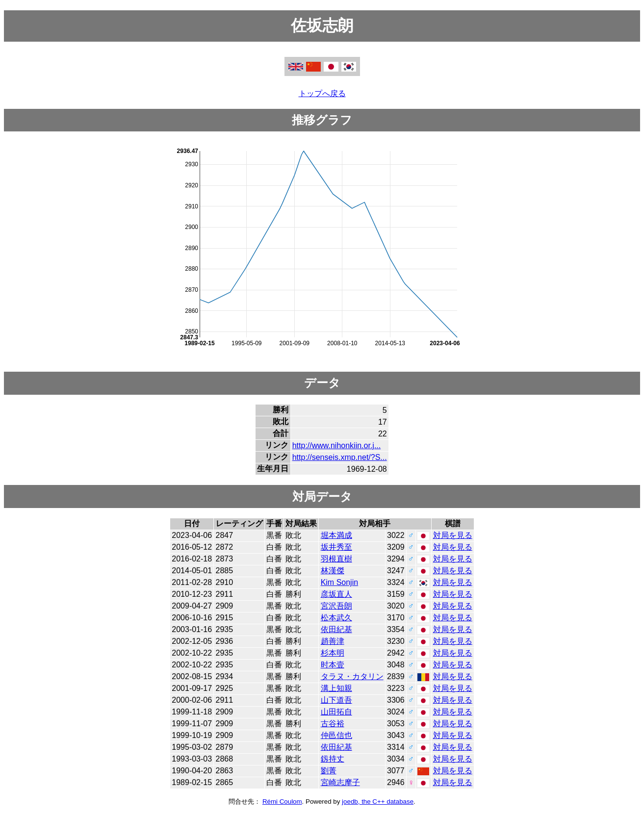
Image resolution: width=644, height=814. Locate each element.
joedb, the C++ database (378, 801)
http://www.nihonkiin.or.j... (337, 445)
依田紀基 (336, 629)
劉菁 (329, 771)
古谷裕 (333, 724)
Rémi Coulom (282, 801)
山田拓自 (336, 712)
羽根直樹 (336, 559)
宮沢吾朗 (336, 606)
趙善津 (333, 641)
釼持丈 (333, 759)
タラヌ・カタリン (352, 676)
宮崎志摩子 (340, 782)
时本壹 (333, 665)
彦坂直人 (336, 594)
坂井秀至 (336, 547)
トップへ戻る (322, 93)
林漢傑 (333, 571)
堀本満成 (336, 535)
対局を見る (453, 535)
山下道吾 (336, 700)
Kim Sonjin (339, 582)
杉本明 (333, 653)
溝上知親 (336, 688)
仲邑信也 (336, 735)
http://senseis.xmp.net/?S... (340, 457)
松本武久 (336, 618)
